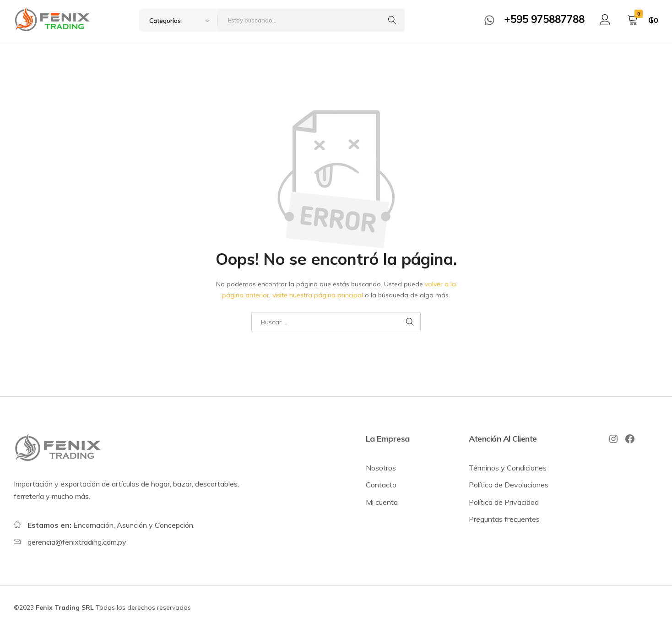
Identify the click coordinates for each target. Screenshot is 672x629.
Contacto (381, 485)
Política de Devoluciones (509, 485)
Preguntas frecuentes (504, 519)
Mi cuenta (382, 502)
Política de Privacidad (504, 502)
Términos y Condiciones (508, 468)
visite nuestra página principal (318, 295)
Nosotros (381, 468)
